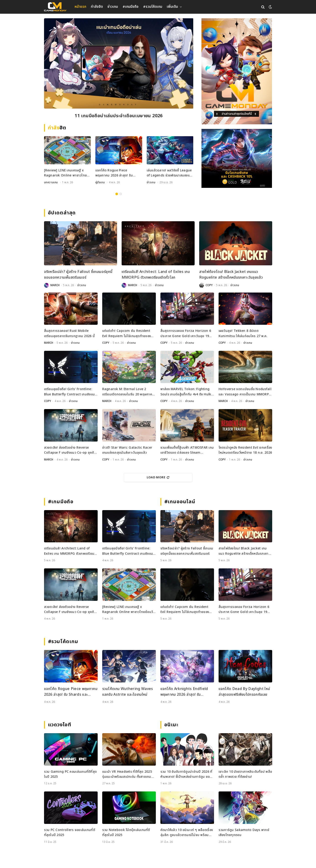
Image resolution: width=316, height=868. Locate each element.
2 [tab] (121, 194)
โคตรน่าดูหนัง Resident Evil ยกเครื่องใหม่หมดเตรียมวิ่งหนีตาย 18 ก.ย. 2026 (245, 450)
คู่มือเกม (100, 182)
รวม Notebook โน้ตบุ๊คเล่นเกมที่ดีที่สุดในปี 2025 (126, 832)
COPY (209, 285)
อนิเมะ (171, 725)
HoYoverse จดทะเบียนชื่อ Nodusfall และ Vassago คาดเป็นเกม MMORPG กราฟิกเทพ (245, 392)
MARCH (55, 285)
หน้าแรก (80, 7)
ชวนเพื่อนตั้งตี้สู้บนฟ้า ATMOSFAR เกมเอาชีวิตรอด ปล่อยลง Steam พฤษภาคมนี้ (187, 450)
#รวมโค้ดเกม (153, 7)
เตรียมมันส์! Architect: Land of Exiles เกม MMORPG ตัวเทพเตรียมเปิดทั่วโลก (156, 275)
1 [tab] (117, 194)
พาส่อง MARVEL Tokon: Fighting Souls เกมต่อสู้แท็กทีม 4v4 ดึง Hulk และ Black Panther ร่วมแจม (186, 392)
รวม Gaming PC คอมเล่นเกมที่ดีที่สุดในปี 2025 (71, 774)
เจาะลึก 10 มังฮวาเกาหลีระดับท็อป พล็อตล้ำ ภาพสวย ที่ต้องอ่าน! (245, 774)
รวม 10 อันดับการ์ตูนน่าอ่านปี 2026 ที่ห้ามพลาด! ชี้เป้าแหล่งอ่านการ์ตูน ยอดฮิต (186, 774)
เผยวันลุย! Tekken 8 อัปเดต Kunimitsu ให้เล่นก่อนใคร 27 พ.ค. (243, 333)
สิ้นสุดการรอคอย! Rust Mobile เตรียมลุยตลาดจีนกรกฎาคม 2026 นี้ (69, 333)
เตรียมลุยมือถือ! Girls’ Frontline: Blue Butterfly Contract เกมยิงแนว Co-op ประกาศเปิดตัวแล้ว (70, 392)
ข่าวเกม (113, 7)
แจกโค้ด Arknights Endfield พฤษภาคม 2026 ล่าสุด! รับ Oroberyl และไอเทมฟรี (184, 692)
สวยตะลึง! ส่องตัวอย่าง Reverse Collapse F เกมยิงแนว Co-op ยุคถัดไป (70, 450)
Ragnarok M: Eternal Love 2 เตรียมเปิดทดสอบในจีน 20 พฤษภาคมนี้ (128, 392)
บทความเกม (51, 182)
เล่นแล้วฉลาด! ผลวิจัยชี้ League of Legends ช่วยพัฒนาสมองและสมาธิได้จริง (170, 173)
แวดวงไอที (60, 725)
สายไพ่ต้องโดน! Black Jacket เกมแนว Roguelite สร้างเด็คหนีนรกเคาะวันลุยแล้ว (231, 275)
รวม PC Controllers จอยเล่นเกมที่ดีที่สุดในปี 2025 (70, 832)
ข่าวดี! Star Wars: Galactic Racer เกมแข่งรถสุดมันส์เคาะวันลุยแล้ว (127, 450)
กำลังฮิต (97, 7)
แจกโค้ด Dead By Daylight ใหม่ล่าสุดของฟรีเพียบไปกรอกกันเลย (244, 692)
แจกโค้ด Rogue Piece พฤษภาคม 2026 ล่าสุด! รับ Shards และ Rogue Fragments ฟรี (114, 173)
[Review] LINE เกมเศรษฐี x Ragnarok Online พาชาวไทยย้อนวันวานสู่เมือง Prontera (119, 116)
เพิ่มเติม (172, 7)
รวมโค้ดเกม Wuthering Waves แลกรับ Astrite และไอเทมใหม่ (128, 692)
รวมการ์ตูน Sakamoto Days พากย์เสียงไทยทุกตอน (244, 832)
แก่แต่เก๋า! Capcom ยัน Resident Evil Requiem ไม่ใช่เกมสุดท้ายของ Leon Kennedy (127, 334)
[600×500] (237, 158)
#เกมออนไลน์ (180, 502)
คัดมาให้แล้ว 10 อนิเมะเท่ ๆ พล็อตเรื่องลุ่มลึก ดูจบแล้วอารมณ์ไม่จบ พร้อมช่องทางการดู (187, 833)
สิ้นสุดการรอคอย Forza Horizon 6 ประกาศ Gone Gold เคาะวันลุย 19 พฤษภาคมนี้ (186, 334)
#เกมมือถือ (131, 7)
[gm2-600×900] (237, 71)
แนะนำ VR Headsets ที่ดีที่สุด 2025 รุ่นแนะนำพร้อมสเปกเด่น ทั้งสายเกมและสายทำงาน (127, 774)
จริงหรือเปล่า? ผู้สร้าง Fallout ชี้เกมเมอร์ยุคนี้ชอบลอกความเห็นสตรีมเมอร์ (78, 275)
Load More (158, 477)
